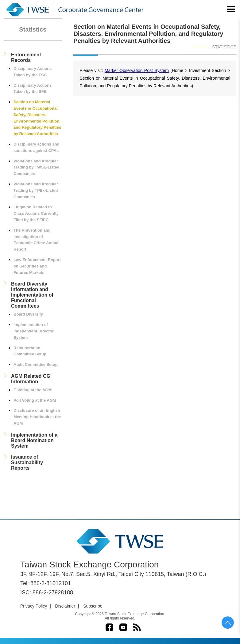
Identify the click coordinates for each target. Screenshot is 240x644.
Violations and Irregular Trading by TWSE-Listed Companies (37, 167)
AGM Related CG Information (31, 379)
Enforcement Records (26, 57)
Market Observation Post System (137, 70)
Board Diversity (28, 314)
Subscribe (93, 606)
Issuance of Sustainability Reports (27, 462)
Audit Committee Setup (36, 364)
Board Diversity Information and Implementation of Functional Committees (32, 295)
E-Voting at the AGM (33, 390)
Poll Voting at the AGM (35, 400)
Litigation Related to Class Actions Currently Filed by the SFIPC (36, 213)
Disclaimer (65, 606)
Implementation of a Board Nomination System (34, 440)
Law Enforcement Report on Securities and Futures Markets (37, 266)
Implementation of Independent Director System (34, 331)
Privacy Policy (34, 606)
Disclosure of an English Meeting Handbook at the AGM (37, 417)
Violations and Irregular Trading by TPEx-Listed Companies (36, 190)
